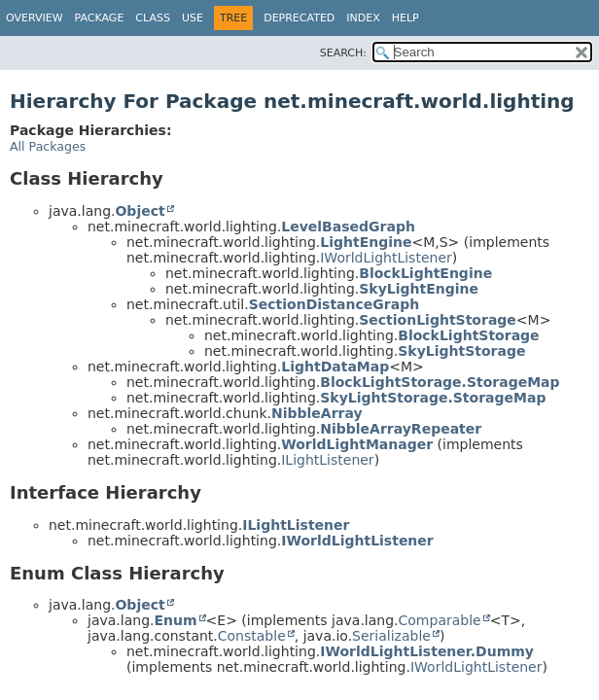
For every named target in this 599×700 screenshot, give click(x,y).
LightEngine (366, 242)
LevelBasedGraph (348, 227)
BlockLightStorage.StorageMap (440, 382)
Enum (175, 620)
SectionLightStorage (438, 320)
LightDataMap (335, 367)
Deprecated (299, 18)
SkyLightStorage (461, 351)
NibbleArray (317, 413)
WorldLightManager (357, 444)
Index (363, 18)
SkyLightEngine (419, 289)
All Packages (48, 146)
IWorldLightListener (386, 258)
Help (405, 18)
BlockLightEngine (425, 273)
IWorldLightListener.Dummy (427, 651)
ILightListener (327, 460)
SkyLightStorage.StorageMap (433, 398)
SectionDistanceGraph (334, 304)
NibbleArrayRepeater (401, 429)
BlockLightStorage (468, 335)
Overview (35, 18)
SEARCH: (343, 53)
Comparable (440, 620)
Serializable (391, 636)
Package (100, 18)
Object (140, 211)
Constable (252, 636)
